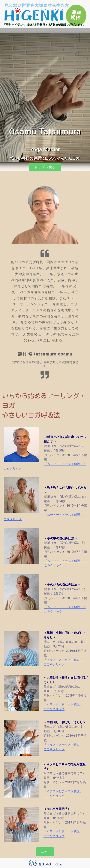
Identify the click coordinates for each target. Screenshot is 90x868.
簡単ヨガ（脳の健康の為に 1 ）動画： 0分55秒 (64, 813)
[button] (45, 167)
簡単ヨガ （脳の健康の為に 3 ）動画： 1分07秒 (65, 727)
